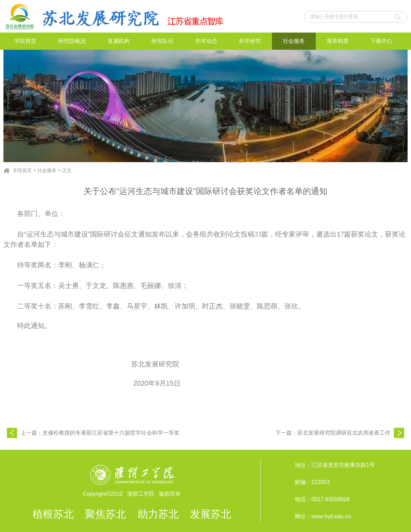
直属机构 (119, 41)
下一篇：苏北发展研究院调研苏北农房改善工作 (333, 433)
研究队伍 (162, 41)
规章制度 (338, 41)
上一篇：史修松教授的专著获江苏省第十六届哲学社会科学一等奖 (100, 433)
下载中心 (382, 41)
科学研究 (250, 41)
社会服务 (294, 41)
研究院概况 (72, 41)
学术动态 (206, 41)
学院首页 (25, 41)
